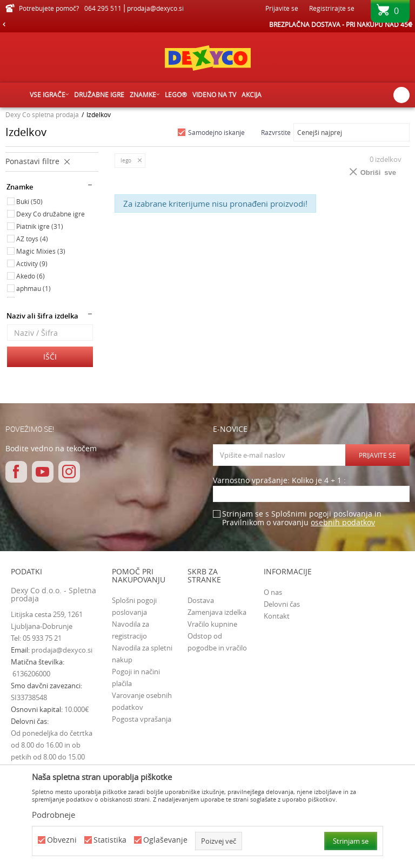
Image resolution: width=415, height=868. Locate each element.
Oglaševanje (165, 840)
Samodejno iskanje (216, 132)
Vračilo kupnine (212, 624)
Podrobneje (53, 815)
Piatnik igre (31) (40, 226)
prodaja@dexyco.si (62, 650)
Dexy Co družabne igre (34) (51, 215)
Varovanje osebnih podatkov (142, 701)
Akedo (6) (31, 276)
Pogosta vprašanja (142, 719)
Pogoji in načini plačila (136, 677)
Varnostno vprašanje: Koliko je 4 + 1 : (279, 481)
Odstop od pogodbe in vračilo (217, 642)
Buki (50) (29, 201)
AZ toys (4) (32, 239)
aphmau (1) (34, 288)
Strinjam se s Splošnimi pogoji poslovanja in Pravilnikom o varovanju (302, 518)
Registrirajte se (332, 8)
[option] (207, 24)
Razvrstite (276, 132)
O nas (273, 592)
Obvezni (62, 840)
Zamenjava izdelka (217, 612)
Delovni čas (282, 604)
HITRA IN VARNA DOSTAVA (207, 24)
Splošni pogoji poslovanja (134, 606)
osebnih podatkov (343, 522)
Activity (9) (32, 263)
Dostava (201, 600)
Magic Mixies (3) (41, 251)
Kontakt (277, 616)
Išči (50, 357)
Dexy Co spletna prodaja (42, 114)
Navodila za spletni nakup (142, 654)
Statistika (110, 840)
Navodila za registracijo (130, 630)
